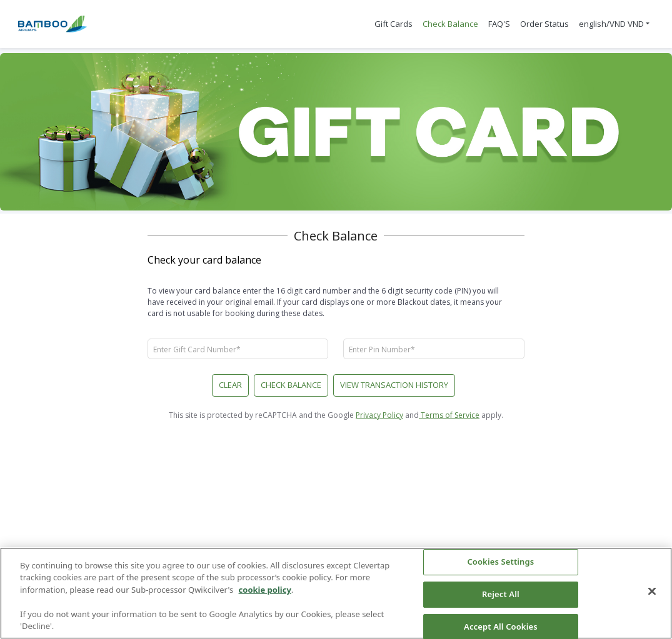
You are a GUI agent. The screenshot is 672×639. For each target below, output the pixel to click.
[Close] (652, 592)
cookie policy (265, 590)
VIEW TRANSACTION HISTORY (394, 385)
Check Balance (450, 24)
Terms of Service (449, 415)
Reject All (501, 594)
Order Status (544, 24)
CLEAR (230, 385)
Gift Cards (394, 24)
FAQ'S (499, 24)
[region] (336, 593)
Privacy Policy (379, 415)
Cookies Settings (500, 562)
